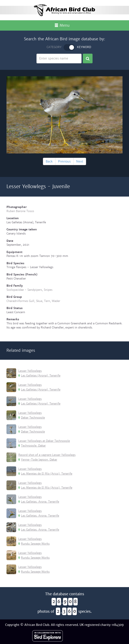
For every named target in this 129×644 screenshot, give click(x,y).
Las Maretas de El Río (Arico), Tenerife (45, 474)
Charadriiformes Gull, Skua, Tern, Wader (33, 301)
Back (49, 161)
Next (80, 161)
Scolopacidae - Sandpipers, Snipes (29, 290)
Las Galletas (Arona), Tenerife (39, 376)
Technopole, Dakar (32, 446)
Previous (64, 161)
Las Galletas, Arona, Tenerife (39, 502)
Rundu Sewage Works (34, 544)
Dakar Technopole (32, 418)
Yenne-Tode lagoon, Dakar (38, 460)
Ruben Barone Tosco (20, 211)
